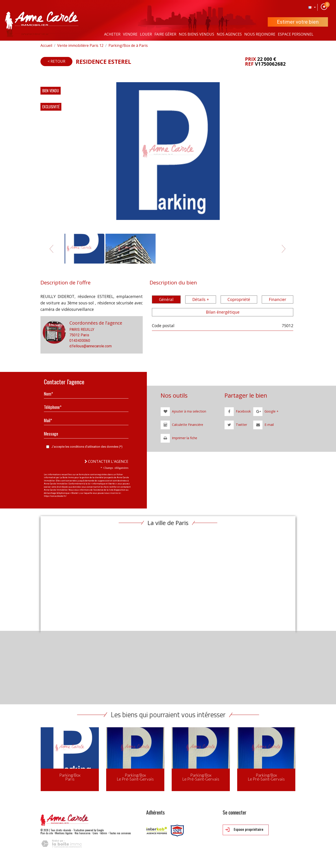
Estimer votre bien (298, 22)
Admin (104, 833)
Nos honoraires (83, 833)
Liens (95, 833)
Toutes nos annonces (120, 833)
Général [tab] (166, 299)
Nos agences (229, 34)
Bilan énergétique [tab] (223, 312)
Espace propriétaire (244, 830)
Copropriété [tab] (239, 299)
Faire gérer (165, 34)
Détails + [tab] (201, 299)
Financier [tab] (278, 299)
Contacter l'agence (106, 461)
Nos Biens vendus (196, 34)
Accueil (46, 45)
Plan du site (47, 833)
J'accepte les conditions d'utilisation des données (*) (87, 447)
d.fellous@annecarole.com (91, 346)
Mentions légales (64, 833)
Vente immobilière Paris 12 (80, 45)
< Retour (56, 61)
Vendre (130, 34)
